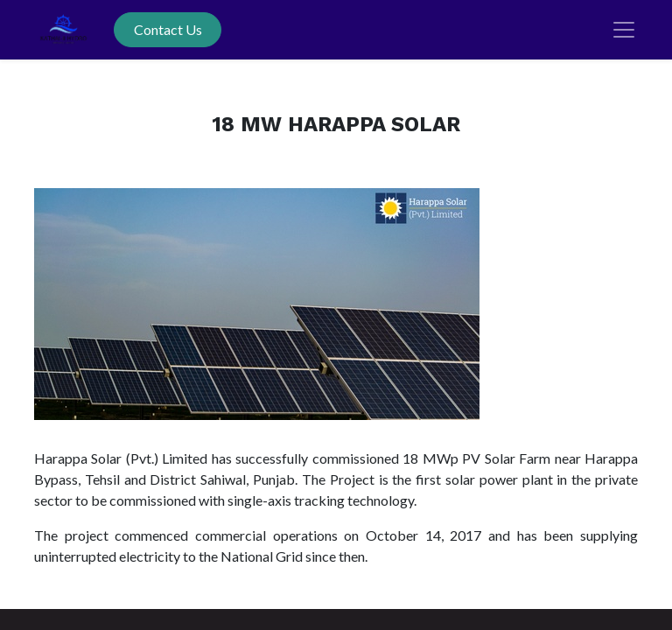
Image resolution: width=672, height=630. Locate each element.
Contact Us (168, 29)
